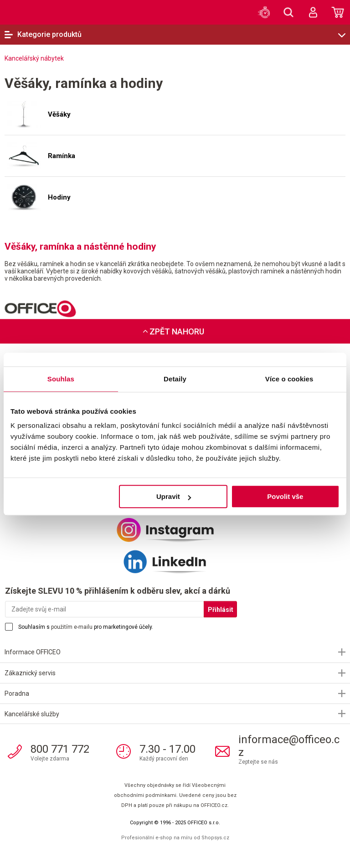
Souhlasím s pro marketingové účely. (86, 627)
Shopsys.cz (215, 838)
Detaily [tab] (175, 379)
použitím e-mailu (72, 627)
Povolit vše (285, 496)
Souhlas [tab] (61, 379)
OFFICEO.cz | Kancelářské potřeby (25, 12)
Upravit (174, 496)
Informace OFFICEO (33, 652)
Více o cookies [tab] (289, 379)
